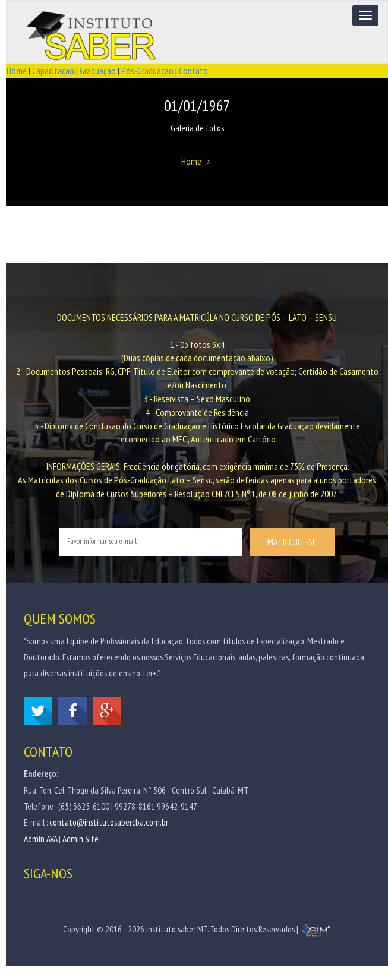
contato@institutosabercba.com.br (109, 822)
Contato (193, 71)
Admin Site (81, 839)
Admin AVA (40, 839)
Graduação (98, 71)
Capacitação (53, 71)
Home (17, 71)
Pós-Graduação (147, 71)
